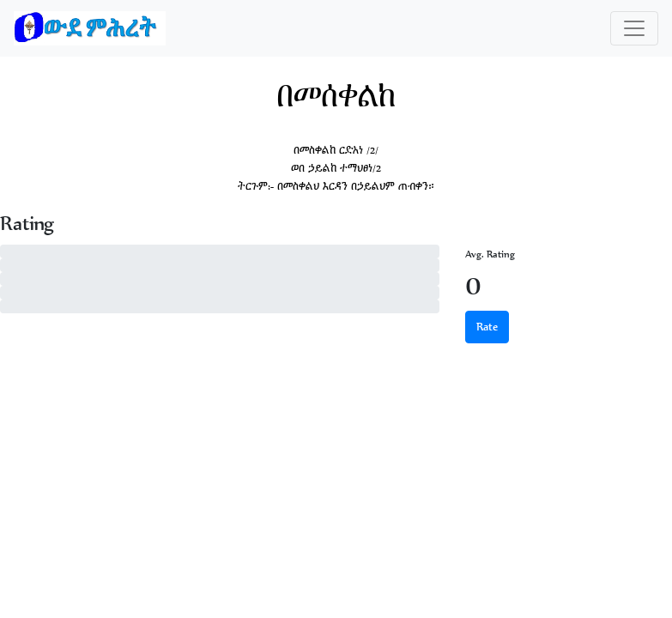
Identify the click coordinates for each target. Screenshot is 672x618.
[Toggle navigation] (634, 28)
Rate (487, 327)
